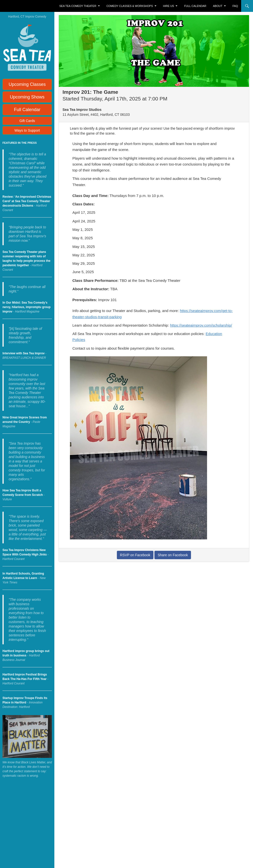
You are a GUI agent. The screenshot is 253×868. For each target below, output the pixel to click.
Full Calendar (195, 6)
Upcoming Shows (27, 97)
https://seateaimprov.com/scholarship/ (201, 325)
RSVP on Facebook (135, 555)
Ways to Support (27, 130)
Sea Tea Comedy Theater (78, 6)
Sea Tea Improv (24, 6)
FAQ (235, 6)
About (218, 6)
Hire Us (169, 6)
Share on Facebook (173, 555)
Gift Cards (27, 121)
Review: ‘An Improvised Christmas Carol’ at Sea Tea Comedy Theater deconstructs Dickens (27, 201)
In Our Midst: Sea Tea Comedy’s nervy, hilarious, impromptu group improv (26, 307)
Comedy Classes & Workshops (130, 6)
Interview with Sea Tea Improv (24, 353)
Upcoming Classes (27, 84)
